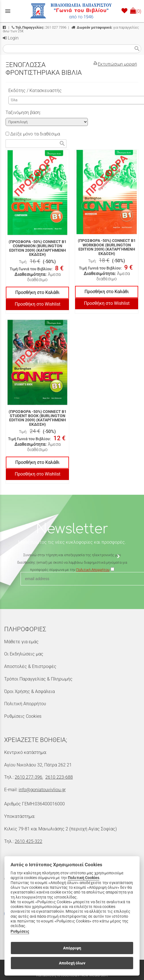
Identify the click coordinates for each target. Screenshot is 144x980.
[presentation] (72, 590)
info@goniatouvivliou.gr (42, 790)
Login (11, 38)
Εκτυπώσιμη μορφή (117, 64)
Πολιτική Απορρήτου (25, 704)
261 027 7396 (39, 27)
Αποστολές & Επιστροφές (30, 666)
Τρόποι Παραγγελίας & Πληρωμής (38, 679)
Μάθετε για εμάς (21, 642)
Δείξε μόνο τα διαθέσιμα (33, 134)
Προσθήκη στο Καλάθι (37, 292)
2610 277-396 (28, 777)
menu (8, 11)
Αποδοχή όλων (72, 963)
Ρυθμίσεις (20, 931)
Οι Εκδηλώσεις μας (24, 654)
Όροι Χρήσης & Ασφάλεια (29, 691)
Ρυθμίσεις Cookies (23, 716)
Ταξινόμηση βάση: (23, 112)
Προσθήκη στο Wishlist (38, 304)
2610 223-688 (59, 777)
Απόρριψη (72, 948)
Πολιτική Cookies (84, 878)
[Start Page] (72, 11)
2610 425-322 (28, 841)
